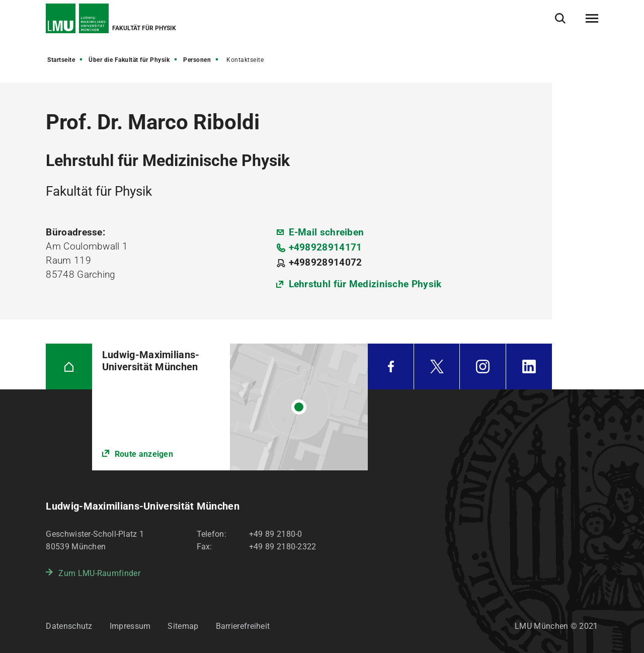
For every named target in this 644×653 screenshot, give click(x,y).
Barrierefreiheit (243, 626)
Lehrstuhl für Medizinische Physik (365, 284)
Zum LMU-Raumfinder (99, 573)
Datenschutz (69, 626)
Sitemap (183, 626)
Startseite (61, 60)
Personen (197, 60)
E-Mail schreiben (327, 232)
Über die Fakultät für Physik (129, 60)
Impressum (130, 626)
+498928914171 (326, 247)
